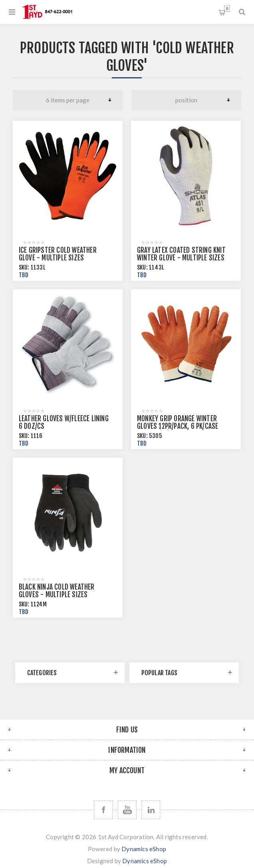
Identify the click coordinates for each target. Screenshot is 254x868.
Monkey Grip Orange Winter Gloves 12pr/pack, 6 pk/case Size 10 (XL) (178, 426)
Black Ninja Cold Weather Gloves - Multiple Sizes (57, 591)
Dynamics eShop (144, 849)
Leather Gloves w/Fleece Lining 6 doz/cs (64, 422)
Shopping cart (227, 9)
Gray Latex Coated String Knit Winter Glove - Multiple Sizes (181, 254)
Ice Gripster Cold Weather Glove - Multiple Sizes (58, 254)
